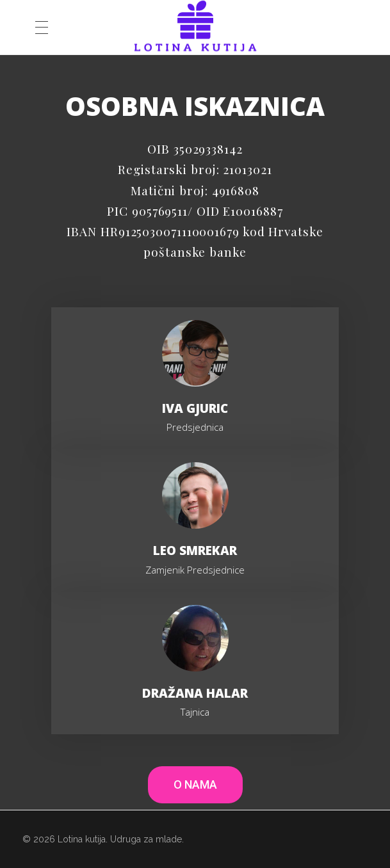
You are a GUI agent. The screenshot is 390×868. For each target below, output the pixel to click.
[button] (195, 785)
